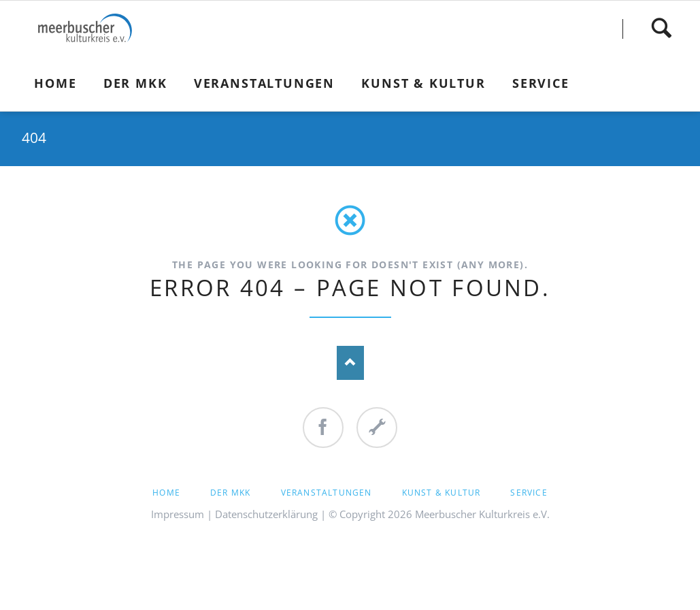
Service (529, 493)
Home (166, 493)
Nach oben (350, 363)
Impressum (178, 514)
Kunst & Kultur (441, 493)
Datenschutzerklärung (266, 514)
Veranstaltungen (327, 493)
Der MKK (230, 493)
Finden (661, 28)
